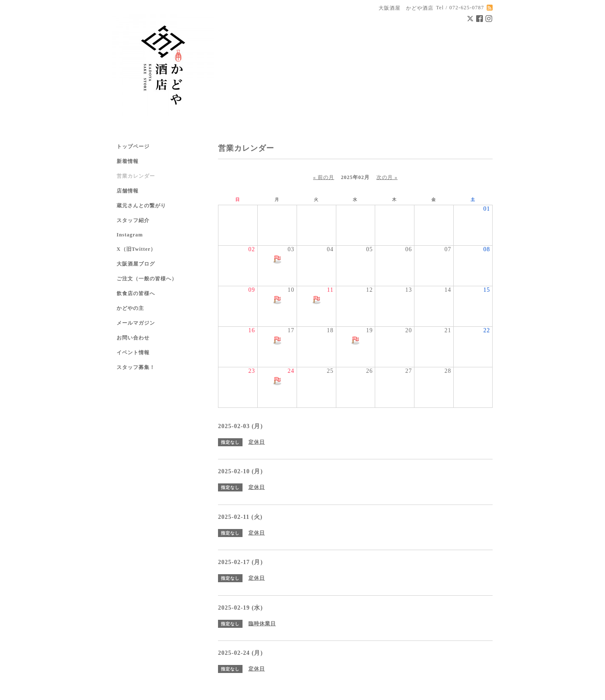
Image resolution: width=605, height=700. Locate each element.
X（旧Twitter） (136, 249)
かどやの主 (130, 308)
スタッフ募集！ (136, 367)
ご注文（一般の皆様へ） (147, 279)
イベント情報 (133, 353)
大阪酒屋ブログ (136, 264)
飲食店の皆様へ (136, 293)
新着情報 (128, 161)
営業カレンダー (136, 176)
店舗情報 (128, 191)
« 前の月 (324, 177)
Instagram (130, 235)
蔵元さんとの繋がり (141, 206)
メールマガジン (136, 323)
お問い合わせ (133, 338)
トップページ (133, 147)
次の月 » (387, 177)
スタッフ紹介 (133, 220)
